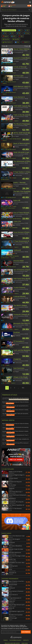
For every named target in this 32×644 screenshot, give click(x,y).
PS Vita (26, 33)
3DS (21, 36)
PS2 (18, 33)
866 (23, 388)
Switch (5, 36)
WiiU (13, 36)
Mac (17, 42)
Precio (27, 46)
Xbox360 (16, 39)
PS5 (27, 30)
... (18, 388)
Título (5, 46)
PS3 (11, 33)
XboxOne (6, 39)
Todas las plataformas (9, 30)
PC (20, 30)
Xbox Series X (7, 42)
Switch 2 (26, 42)
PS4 (4, 33)
